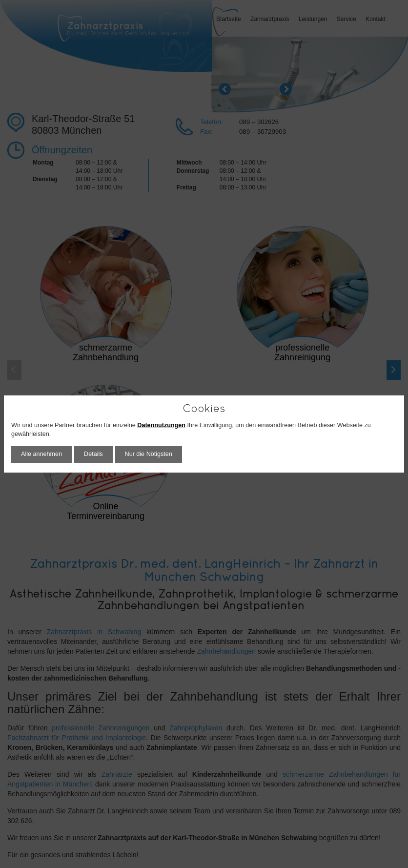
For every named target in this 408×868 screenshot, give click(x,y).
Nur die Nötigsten (149, 454)
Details (93, 454)
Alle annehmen (41, 454)
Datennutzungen (161, 425)
